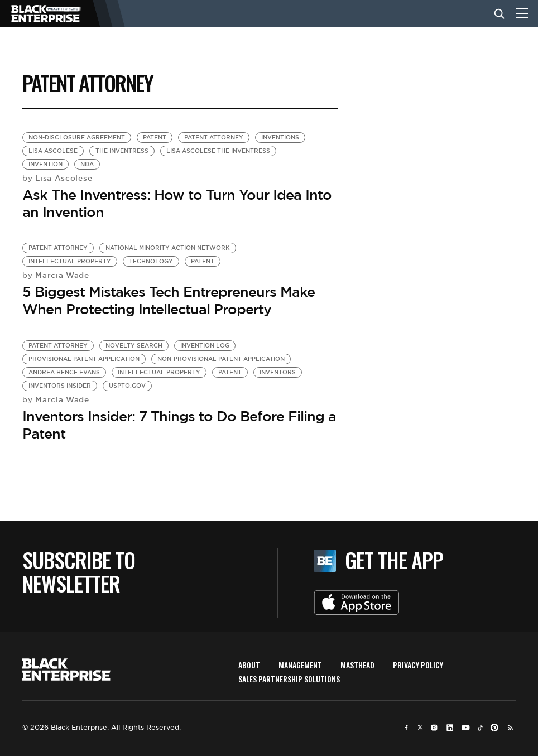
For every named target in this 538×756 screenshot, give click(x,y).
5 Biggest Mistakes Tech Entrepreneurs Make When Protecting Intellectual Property (169, 300)
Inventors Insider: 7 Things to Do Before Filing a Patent (179, 425)
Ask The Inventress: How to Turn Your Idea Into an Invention (177, 203)
